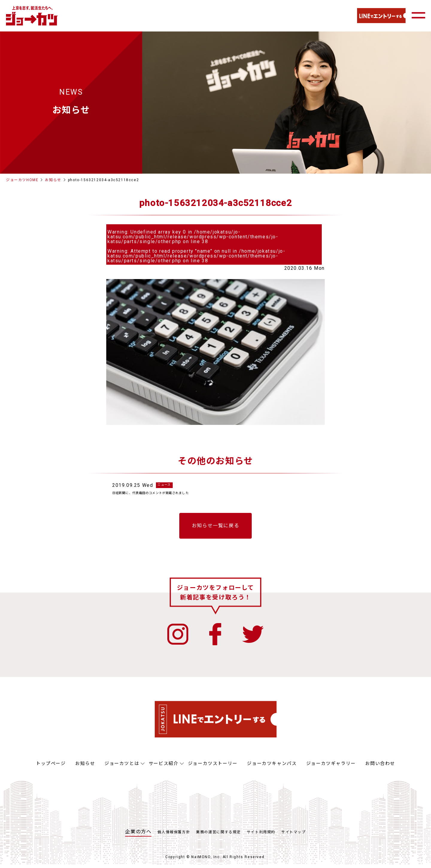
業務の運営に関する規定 (218, 835)
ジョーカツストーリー (213, 767)
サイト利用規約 (261, 835)
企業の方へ (138, 835)
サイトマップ (294, 835)
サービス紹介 (164, 767)
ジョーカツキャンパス (272, 767)
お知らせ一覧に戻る (215, 529)
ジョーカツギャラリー (331, 767)
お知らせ (53, 180)
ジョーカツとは (122, 767)
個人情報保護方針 (174, 835)
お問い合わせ (380, 767)
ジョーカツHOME (22, 180)
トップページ (51, 767)
